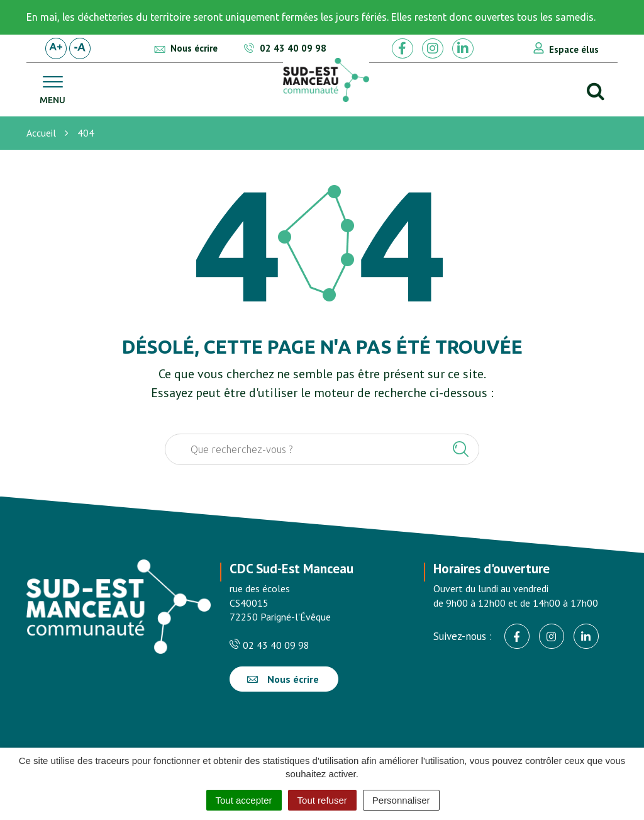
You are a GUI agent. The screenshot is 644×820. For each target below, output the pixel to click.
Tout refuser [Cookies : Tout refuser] (322, 800)
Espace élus (574, 49)
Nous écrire (283, 679)
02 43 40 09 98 (269, 645)
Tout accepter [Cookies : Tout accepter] (244, 800)
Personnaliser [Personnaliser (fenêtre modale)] (401, 800)
